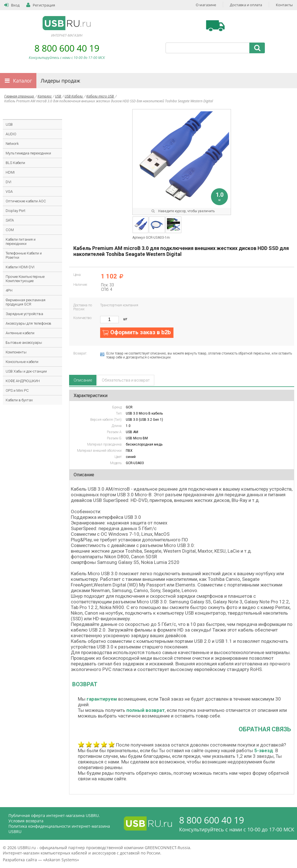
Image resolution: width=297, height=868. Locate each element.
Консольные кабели (22, 362)
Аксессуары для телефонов (28, 323)
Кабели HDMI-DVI (20, 267)
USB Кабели (74, 96)
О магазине (206, 5)
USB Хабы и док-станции (26, 371)
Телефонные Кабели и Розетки (24, 255)
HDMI (10, 172)
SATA (10, 220)
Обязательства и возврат (126, 380)
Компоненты (16, 352)
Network (12, 144)
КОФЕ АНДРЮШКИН (23, 381)
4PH (9, 290)
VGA (9, 191)
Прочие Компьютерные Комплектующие (25, 279)
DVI (8, 182)
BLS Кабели (15, 163)
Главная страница (19, 96)
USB (58, 96)
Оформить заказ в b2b (140, 332)
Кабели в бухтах (19, 400)
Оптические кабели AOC (26, 201)
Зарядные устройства (24, 314)
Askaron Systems (61, 860)
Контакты (284, 5)
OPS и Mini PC (17, 390)
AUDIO (11, 134)
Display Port (16, 211)
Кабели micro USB (100, 96)
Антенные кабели (20, 333)
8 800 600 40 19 (67, 48)
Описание (83, 380)
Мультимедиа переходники (28, 153)
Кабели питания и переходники (21, 242)
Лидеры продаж (60, 81)
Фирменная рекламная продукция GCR (26, 302)
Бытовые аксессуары (24, 343)
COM (10, 230)
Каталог (23, 81)
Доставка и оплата (246, 5)
